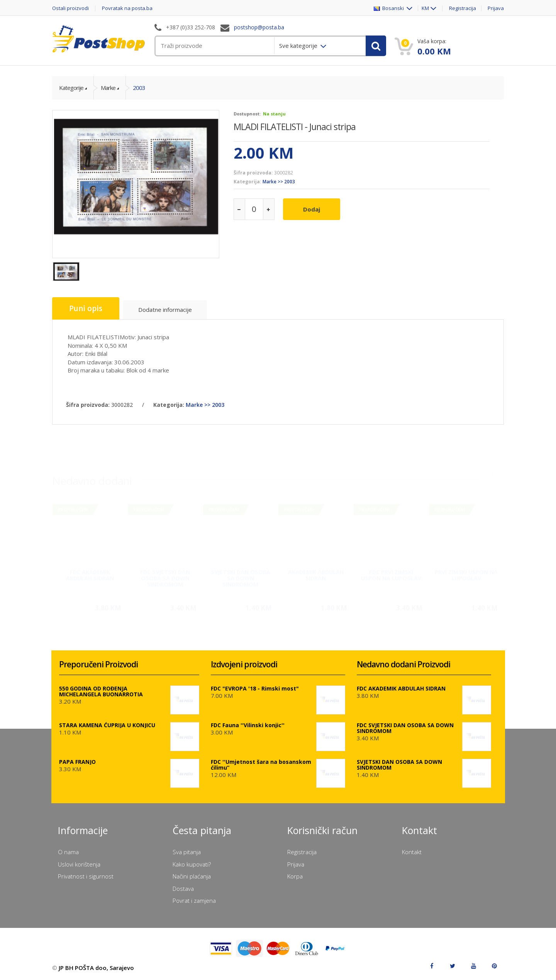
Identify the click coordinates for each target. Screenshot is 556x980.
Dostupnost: (247, 114)
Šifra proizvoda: (253, 173)
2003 (139, 88)
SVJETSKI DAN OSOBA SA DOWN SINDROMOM (241, 575)
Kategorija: (247, 182)
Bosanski (389, 8)
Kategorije (71, 88)
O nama (68, 852)
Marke (108, 88)
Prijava (496, 8)
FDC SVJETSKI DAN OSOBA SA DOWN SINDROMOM (165, 575)
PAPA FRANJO (77, 762)
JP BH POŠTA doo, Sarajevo (96, 968)
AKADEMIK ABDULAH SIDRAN (316, 572)
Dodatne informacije (165, 310)
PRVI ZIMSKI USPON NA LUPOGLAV (466, 572)
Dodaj (312, 209)
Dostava (183, 889)
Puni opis (86, 308)
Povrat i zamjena (194, 900)
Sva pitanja (187, 852)
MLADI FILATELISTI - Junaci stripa (295, 127)
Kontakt (412, 852)
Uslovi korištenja (79, 864)
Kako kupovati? (192, 864)
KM (425, 8)
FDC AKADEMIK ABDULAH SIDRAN (90, 572)
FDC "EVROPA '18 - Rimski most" (255, 688)
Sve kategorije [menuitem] (299, 46)
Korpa (295, 876)
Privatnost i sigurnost (86, 876)
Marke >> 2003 (279, 182)
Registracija (463, 8)
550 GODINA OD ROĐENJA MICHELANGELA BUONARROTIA (101, 691)
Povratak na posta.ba (127, 8)
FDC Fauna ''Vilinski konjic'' (248, 725)
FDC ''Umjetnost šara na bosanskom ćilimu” (261, 765)
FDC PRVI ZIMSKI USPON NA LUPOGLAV (391, 572)
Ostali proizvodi (70, 8)
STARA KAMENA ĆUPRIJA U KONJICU (107, 725)
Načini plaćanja (192, 876)
